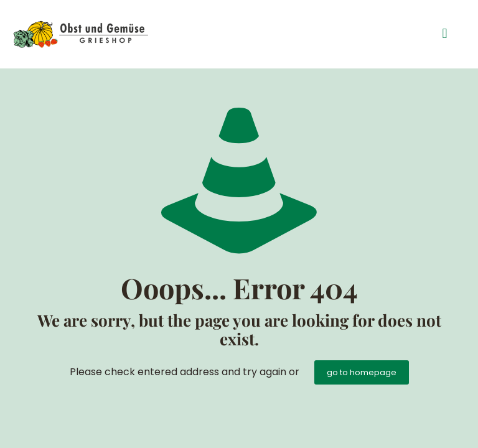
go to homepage (362, 372)
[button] (445, 34)
